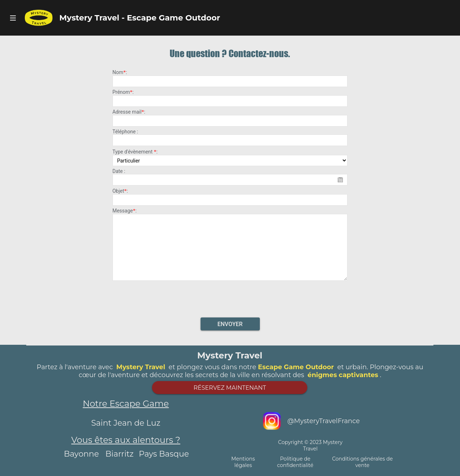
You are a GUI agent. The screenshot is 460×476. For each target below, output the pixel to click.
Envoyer (230, 324)
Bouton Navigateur (13, 18)
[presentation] (230, 297)
